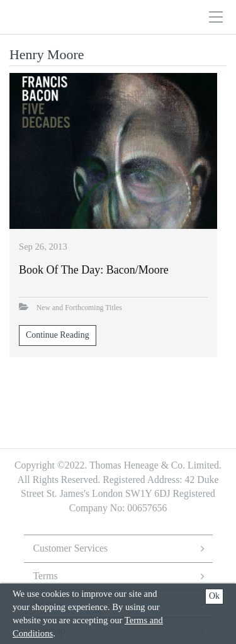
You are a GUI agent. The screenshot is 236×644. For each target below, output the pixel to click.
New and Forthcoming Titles (79, 308)
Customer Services (71, 548)
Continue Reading (58, 335)
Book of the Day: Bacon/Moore (94, 270)
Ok (214, 596)
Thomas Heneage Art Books (91, 17)
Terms (46, 576)
